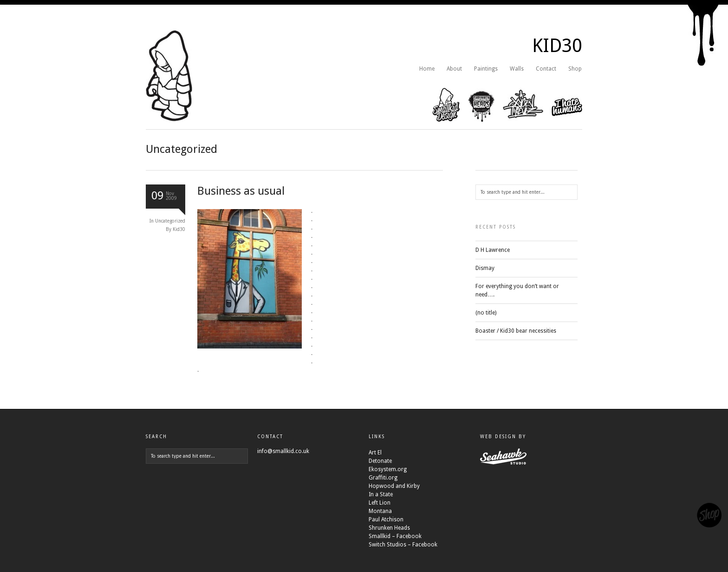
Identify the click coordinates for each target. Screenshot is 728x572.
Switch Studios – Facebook (403, 545)
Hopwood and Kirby (394, 486)
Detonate (380, 461)
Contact (546, 69)
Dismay (485, 268)
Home (427, 69)
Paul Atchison (386, 519)
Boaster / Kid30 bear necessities (516, 331)
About (454, 69)
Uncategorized (170, 221)
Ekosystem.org (388, 469)
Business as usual (241, 191)
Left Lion (380, 503)
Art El (375, 453)
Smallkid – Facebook (395, 536)
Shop (575, 69)
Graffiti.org (383, 478)
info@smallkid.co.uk (283, 451)
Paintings (486, 69)
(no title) (486, 313)
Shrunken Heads (389, 528)
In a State (381, 494)
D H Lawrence (493, 250)
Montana (380, 511)
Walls (517, 69)
